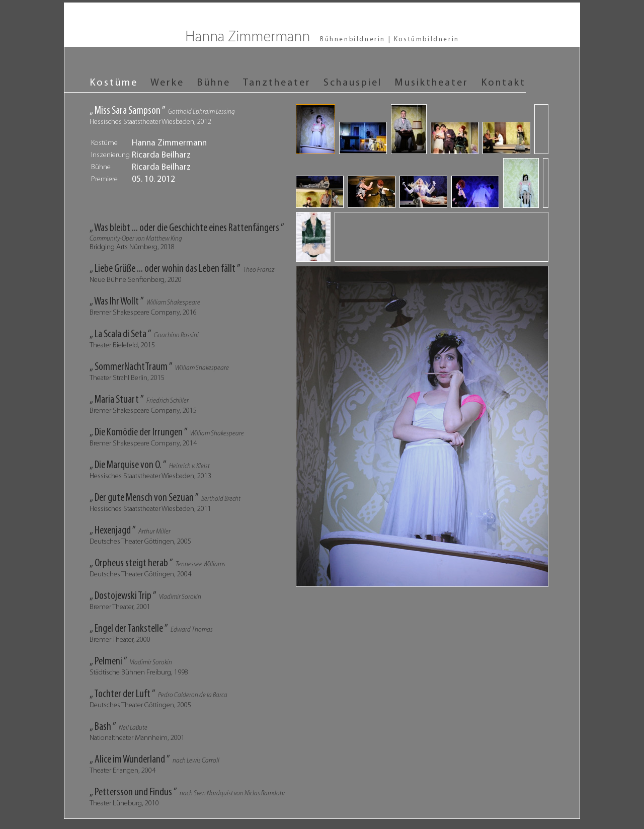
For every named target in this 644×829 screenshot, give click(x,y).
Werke (167, 83)
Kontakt (503, 83)
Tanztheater (277, 83)
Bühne (214, 83)
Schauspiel (353, 83)
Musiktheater (431, 83)
